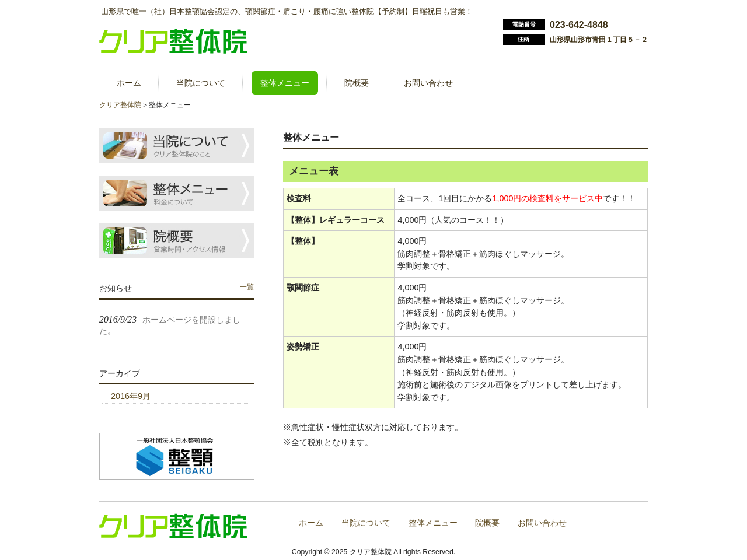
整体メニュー (433, 523)
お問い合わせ (542, 523)
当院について (366, 523)
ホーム (311, 523)
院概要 (487, 523)
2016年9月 (131, 396)
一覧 (247, 287)
